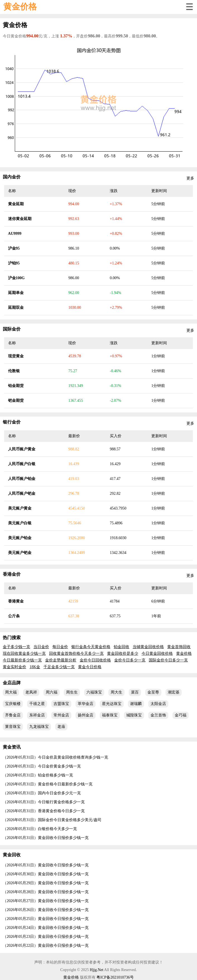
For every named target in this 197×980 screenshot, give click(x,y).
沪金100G (16, 278)
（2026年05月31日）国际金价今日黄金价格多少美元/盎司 (52, 820)
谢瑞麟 (136, 704)
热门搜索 (12, 638)
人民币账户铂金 (22, 479)
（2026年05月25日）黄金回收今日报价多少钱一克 (46, 919)
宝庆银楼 (13, 704)
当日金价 (41, 647)
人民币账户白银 (22, 464)
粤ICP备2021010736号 (115, 977)
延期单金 (16, 293)
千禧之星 (37, 704)
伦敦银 (14, 371)
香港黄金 (16, 601)
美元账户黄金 (20, 508)
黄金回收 (12, 855)
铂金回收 (121, 647)
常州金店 (61, 715)
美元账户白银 (20, 523)
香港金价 (12, 574)
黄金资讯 (12, 747)
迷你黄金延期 (20, 219)
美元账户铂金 (20, 538)
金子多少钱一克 (16, 647)
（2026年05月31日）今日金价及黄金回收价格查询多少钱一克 (55, 757)
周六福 (52, 692)
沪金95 (14, 248)
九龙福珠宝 (39, 727)
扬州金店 (86, 715)
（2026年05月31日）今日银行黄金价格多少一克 (44, 802)
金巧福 (181, 715)
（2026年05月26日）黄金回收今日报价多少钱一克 (46, 910)
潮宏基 (174, 692)
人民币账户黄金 (22, 449)
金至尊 (153, 692)
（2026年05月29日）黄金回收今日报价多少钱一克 (46, 883)
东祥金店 (37, 715)
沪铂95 (14, 263)
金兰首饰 (158, 715)
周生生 (72, 692)
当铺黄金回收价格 (148, 647)
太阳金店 (158, 704)
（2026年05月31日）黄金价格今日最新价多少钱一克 (48, 784)
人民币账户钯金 (22, 493)
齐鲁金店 (13, 715)
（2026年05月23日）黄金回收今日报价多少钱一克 (46, 937)
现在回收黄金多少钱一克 (24, 653)
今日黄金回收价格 (157, 653)
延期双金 (16, 308)
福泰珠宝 (110, 715)
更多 (190, 178)
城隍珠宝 (134, 715)
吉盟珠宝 (61, 704)
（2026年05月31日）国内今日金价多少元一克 (42, 793)
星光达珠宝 (112, 704)
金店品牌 (12, 683)
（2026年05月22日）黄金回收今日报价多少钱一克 (46, 946)
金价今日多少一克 (130, 660)
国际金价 (12, 329)
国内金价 (12, 177)
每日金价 (60, 647)
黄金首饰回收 (179, 647)
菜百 (135, 692)
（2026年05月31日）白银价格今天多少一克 (40, 829)
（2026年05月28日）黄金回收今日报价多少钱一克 (46, 892)
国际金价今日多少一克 (168, 660)
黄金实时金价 (14, 667)
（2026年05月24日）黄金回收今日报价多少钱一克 (46, 928)
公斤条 (14, 616)
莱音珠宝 (13, 727)
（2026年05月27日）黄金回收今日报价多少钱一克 (46, 901)
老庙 (61, 727)
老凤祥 (31, 692)
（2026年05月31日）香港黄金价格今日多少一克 (44, 811)
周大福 (11, 692)
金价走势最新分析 (61, 660)
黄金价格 (20, 7)
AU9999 (15, 234)
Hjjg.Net (97, 970)
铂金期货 (16, 386)
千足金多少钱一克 (59, 667)
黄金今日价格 (90, 667)
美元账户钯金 (20, 553)
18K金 (35, 667)
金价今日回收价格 (95, 660)
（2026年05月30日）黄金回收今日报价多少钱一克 (46, 874)
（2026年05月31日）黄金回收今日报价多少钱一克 (46, 838)
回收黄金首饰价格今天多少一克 (76, 653)
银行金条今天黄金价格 (91, 647)
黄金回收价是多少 (123, 653)
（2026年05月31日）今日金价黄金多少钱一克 (42, 766)
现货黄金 (16, 356)
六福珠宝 (94, 692)
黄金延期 (16, 204)
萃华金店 (86, 704)
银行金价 (12, 422)
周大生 (116, 692)
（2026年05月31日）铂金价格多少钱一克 (38, 775)
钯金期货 (16, 401)
